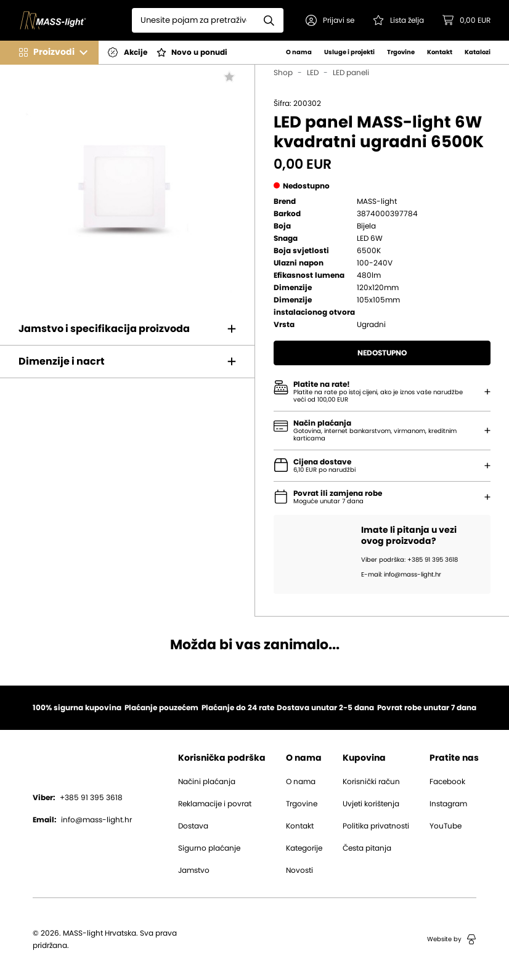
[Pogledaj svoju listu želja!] (398, 20)
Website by (452, 939)
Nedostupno (382, 353)
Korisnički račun (371, 782)
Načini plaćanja (207, 782)
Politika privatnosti (376, 826)
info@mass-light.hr (82, 820)
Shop (283, 73)
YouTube (446, 826)
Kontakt (440, 52)
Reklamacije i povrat (215, 804)
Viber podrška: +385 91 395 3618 (409, 560)
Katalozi (478, 52)
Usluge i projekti (349, 52)
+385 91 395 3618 (78, 798)
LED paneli (351, 73)
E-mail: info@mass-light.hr (401, 575)
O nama (299, 52)
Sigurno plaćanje (209, 848)
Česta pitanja (367, 848)
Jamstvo (194, 870)
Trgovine (401, 52)
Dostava (193, 826)
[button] (330, 20)
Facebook (447, 782)
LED (313, 73)
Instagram (448, 804)
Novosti (299, 870)
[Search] (193, 20)
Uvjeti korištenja (371, 804)
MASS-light (377, 201)
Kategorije (304, 848)
